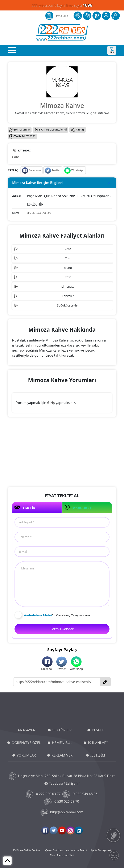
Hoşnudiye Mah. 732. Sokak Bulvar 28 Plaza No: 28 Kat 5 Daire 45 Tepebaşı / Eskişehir (62, 779)
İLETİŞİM (98, 755)
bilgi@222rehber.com (62, 812)
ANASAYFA (26, 730)
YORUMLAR (26, 755)
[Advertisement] (62, 453)
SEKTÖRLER (62, 730)
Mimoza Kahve (62, 105)
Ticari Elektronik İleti (62, 855)
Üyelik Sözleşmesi (100, 850)
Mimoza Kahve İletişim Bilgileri (37, 183)
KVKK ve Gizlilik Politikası (28, 850)
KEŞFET (98, 730)
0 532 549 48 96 (80, 794)
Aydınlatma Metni (76, 850)
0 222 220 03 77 (44, 794)
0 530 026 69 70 (62, 802)
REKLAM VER (62, 755)
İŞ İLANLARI (98, 743)
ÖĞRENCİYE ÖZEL (26, 743)
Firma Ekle (61, 16)
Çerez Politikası (54, 850)
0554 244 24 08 (39, 213)
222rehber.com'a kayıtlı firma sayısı (62, 5)
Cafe (16, 157)
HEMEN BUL (62, 743)
